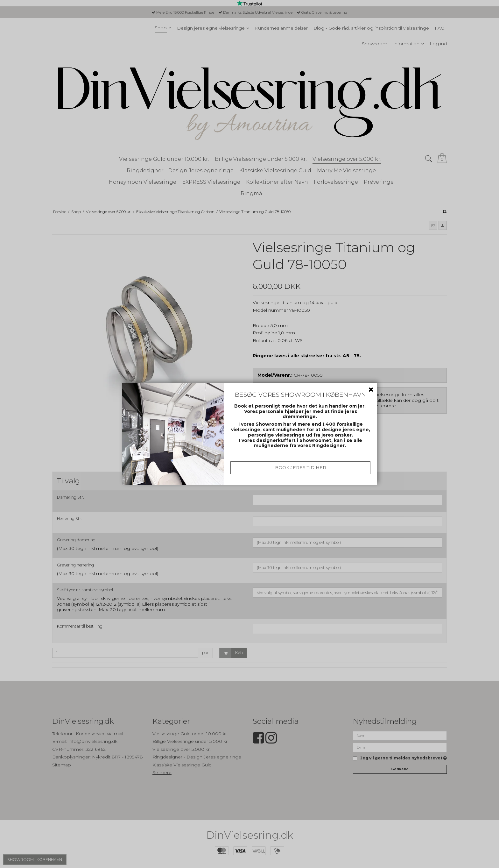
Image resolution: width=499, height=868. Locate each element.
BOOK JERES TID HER (301, 467)
